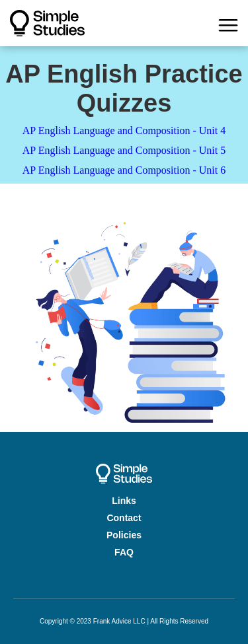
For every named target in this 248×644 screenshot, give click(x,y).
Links (124, 501)
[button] (228, 23)
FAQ (124, 552)
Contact (124, 518)
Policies (124, 535)
